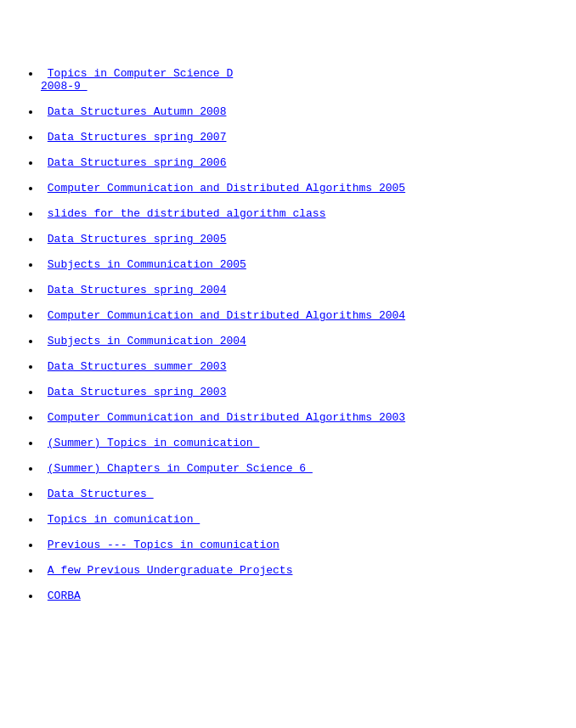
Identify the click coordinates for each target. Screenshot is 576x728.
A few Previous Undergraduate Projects (170, 679)
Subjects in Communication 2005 (147, 312)
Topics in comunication (124, 618)
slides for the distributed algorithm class (187, 251)
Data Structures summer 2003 (137, 434)
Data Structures (101, 587)
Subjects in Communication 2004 (147, 404)
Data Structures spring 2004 (137, 342)
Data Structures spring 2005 (137, 281)
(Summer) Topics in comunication (154, 526)
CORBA (64, 709)
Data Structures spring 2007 (137, 159)
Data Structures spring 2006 (137, 189)
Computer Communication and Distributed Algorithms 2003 (226, 495)
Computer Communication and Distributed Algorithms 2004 (226, 373)
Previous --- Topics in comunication (164, 648)
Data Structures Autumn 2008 (137, 128)
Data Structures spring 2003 (137, 465)
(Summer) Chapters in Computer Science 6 (180, 556)
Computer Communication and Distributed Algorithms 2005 (226, 220)
